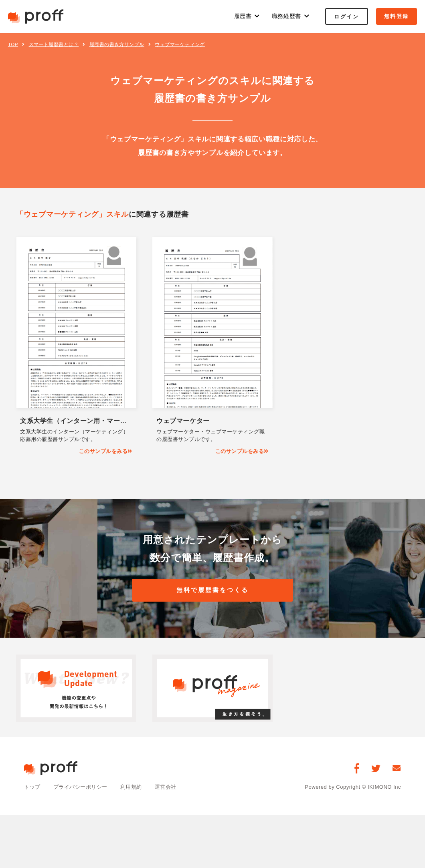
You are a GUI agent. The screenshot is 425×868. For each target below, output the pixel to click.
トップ (32, 787)
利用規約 (131, 787)
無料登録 (397, 16)
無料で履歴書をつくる (212, 590)
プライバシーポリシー (80, 787)
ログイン (346, 17)
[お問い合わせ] (397, 768)
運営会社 (166, 787)
